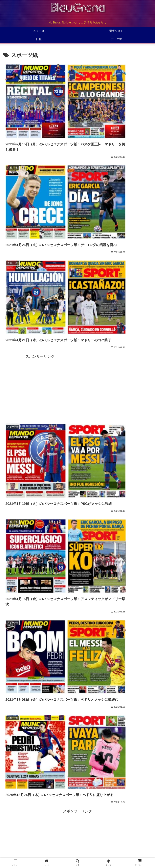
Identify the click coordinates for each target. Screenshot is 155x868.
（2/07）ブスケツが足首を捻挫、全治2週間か (40, 432)
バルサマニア (77, 849)
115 (94, 608)
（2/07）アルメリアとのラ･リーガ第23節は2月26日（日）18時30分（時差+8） (64, 424)
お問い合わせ (77, 855)
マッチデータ (16, 514)
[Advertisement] (115, 166)
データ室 (127, 843)
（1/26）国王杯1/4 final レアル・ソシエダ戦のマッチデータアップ (55, 457)
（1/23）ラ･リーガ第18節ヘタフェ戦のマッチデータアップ (49, 465)
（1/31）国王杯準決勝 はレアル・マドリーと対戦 (42, 441)
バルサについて (77, 843)
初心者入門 (127, 849)
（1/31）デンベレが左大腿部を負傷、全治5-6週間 (43, 449)
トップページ (28, 843)
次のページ (78, 592)
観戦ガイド (28, 849)
